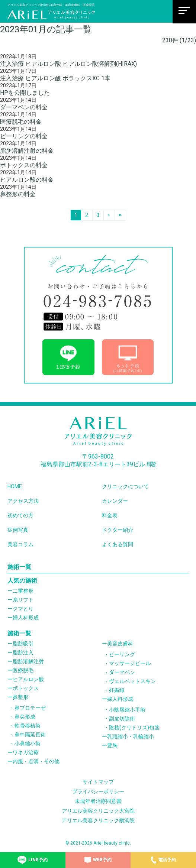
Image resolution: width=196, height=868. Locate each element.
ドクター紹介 (118, 530)
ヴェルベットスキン (132, 681)
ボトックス (26, 688)
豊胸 (112, 745)
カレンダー (115, 501)
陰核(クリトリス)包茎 (134, 728)
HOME (15, 486)
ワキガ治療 (26, 752)
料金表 (110, 515)
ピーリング (122, 654)
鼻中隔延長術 (30, 735)
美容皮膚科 (120, 644)
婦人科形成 (26, 618)
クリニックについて (125, 486)
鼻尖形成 (25, 717)
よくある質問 (118, 544)
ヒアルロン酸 (28, 679)
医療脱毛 (23, 670)
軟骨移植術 (28, 726)
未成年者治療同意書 (98, 801)
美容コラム (20, 544)
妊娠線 (117, 690)
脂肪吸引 (23, 644)
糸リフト (23, 600)
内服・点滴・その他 (36, 761)
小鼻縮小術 (28, 744)
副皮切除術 (122, 719)
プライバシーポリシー (98, 791)
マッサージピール (130, 663)
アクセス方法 (23, 501)
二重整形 (23, 591)
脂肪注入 (23, 652)
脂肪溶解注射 (28, 661)
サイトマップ (98, 782)
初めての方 (20, 515)
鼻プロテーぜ (30, 708)
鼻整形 (20, 697)
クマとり (23, 609)
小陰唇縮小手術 (127, 710)
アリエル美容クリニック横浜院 (98, 820)
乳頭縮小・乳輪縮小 (131, 736)
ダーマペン (122, 672)
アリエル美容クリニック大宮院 (98, 811)
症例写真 (18, 530)
